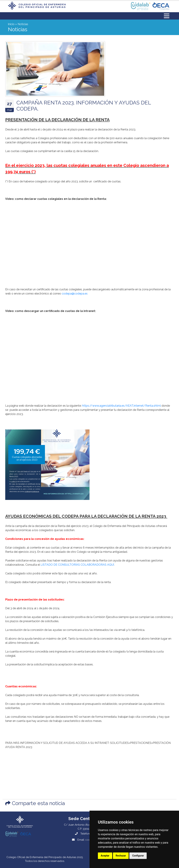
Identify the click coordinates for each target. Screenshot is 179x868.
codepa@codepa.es (75, 294)
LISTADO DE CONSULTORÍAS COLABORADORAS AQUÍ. (78, 565)
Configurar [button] (138, 856)
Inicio (11, 24)
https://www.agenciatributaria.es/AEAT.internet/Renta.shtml (121, 406)
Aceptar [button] (105, 856)
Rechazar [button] (121, 856)
